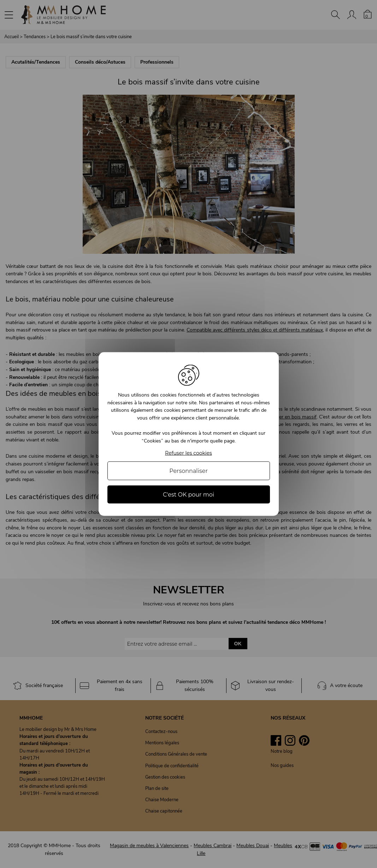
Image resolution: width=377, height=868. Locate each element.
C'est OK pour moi (188, 494)
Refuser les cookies (188, 453)
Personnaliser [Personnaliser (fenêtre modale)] (188, 471)
